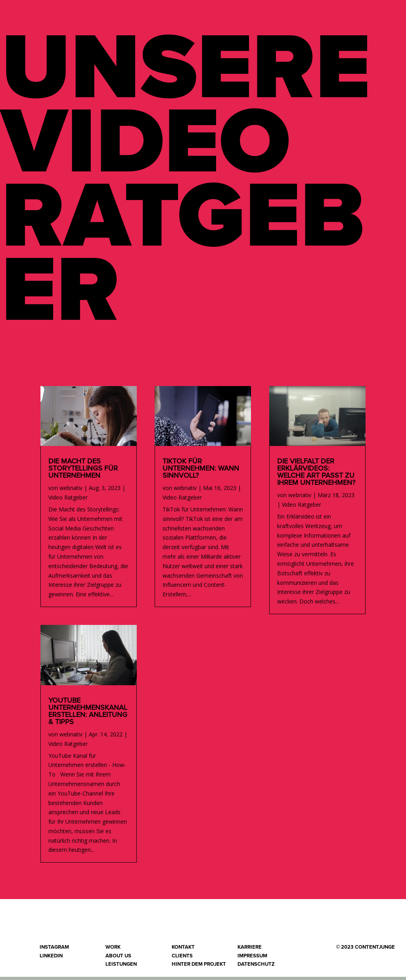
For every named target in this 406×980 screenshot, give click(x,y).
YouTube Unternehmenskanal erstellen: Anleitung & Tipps (88, 715)
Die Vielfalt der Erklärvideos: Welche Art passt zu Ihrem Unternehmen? (316, 475)
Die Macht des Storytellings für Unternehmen (83, 472)
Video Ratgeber (68, 501)
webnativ (71, 491)
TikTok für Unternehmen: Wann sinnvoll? (201, 472)
